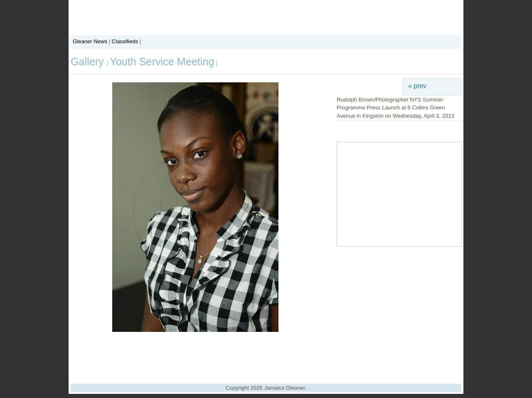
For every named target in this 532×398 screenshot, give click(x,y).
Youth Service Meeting (162, 62)
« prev (417, 86)
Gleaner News (90, 41)
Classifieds (125, 41)
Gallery (89, 62)
